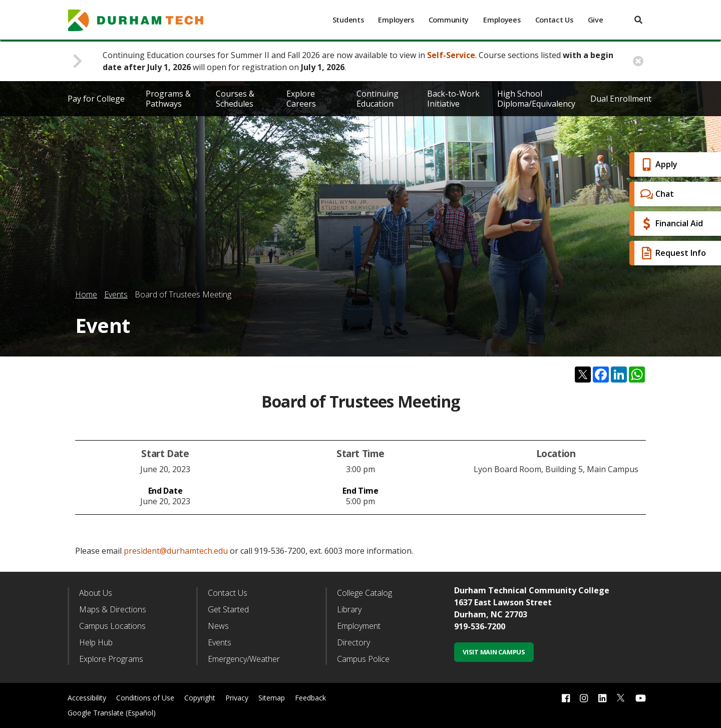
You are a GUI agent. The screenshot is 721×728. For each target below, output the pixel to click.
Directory (353, 642)
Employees (502, 20)
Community (449, 20)
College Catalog (365, 593)
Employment (359, 626)
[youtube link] (641, 698)
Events (116, 294)
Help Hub (96, 642)
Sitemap (272, 698)
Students (348, 20)
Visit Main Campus (494, 652)
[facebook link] (566, 698)
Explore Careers (301, 99)
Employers (396, 20)
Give (596, 20)
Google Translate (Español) (112, 713)
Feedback (310, 698)
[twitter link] (621, 697)
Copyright (200, 698)
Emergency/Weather (244, 659)
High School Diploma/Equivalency (536, 99)
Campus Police (363, 659)
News (218, 626)
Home (86, 294)
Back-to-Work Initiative (453, 99)
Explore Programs (111, 659)
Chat (656, 194)
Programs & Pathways (168, 99)
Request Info (672, 253)
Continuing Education (378, 99)
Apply (658, 164)
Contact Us (554, 20)
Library (349, 609)
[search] (638, 20)
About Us (96, 593)
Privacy (237, 698)
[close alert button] (638, 61)
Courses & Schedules (235, 99)
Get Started (228, 609)
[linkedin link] (602, 698)
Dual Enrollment (621, 99)
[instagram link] (584, 698)
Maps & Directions (113, 609)
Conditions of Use (145, 698)
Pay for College (96, 99)
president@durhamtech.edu (176, 551)
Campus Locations (112, 626)
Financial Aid (670, 224)
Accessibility (87, 698)
